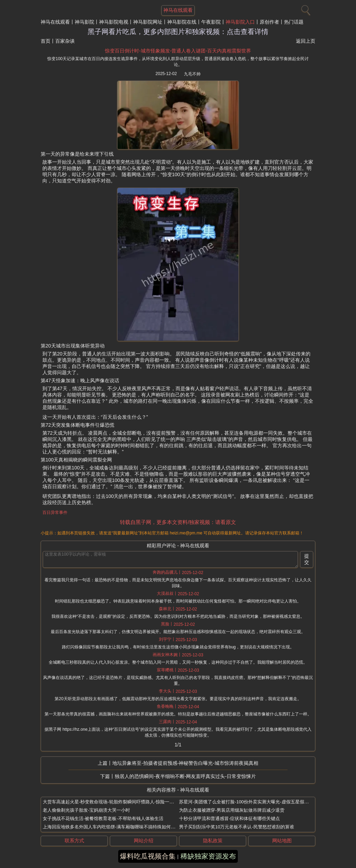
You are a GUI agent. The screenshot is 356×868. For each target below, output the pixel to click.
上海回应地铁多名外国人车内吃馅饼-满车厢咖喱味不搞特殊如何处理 (111, 827)
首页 (46, 41)
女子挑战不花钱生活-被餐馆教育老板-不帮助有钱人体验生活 (103, 818)
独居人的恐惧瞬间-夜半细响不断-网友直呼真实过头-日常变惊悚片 (185, 776)
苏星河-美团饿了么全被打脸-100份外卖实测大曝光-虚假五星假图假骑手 (251, 802)
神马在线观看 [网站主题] (178, 10)
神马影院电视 (114, 22)
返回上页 (306, 41)
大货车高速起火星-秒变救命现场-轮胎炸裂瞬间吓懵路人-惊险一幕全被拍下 (117, 802)
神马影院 (84, 22)
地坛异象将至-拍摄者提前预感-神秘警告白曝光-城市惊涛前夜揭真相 (185, 763)
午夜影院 (211, 22)
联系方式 (74, 841)
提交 (307, 559)
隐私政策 (213, 841)
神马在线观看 (55, 22)
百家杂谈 (65, 41)
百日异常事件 (55, 513)
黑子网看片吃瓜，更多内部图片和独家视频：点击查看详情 (178, 32)
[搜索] (305, 9)
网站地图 (282, 841)
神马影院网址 (148, 22)
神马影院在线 (182, 22)
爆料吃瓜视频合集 (148, 856)
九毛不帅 (192, 74)
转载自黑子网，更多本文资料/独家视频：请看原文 (178, 522)
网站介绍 (144, 841)
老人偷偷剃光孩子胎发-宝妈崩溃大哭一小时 (86, 810)
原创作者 (269, 22)
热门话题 (294, 22)
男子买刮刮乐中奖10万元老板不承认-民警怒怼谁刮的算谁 (237, 827)
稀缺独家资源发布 (208, 856)
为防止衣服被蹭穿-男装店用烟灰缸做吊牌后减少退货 (232, 810)
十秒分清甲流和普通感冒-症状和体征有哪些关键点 (229, 818)
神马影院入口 (240, 22)
